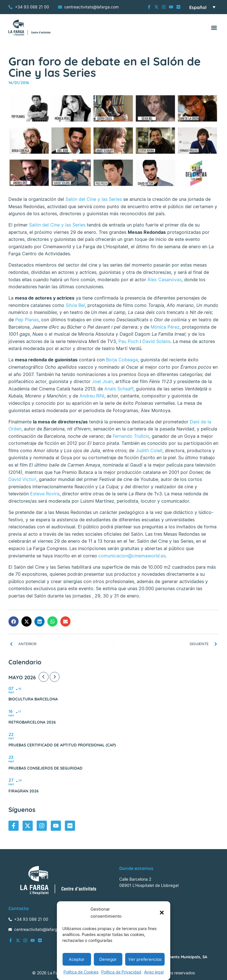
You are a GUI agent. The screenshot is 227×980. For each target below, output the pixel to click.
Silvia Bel (75, 305)
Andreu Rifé (92, 396)
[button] (162, 913)
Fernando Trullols (131, 436)
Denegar (108, 959)
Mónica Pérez (165, 327)
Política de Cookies (81, 972)
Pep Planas (27, 320)
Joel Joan (102, 381)
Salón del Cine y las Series (94, 199)
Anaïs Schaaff (119, 389)
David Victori (22, 479)
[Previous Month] (44, 677)
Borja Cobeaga (122, 360)
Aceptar (77, 959)
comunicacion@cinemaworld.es (132, 556)
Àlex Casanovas (165, 280)
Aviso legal (154, 972)
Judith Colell (149, 451)
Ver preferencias (145, 959)
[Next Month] (55, 677)
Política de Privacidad (121, 972)
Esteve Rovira (45, 494)
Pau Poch (128, 341)
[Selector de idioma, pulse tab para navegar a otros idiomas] (202, 7)
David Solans (156, 341)
